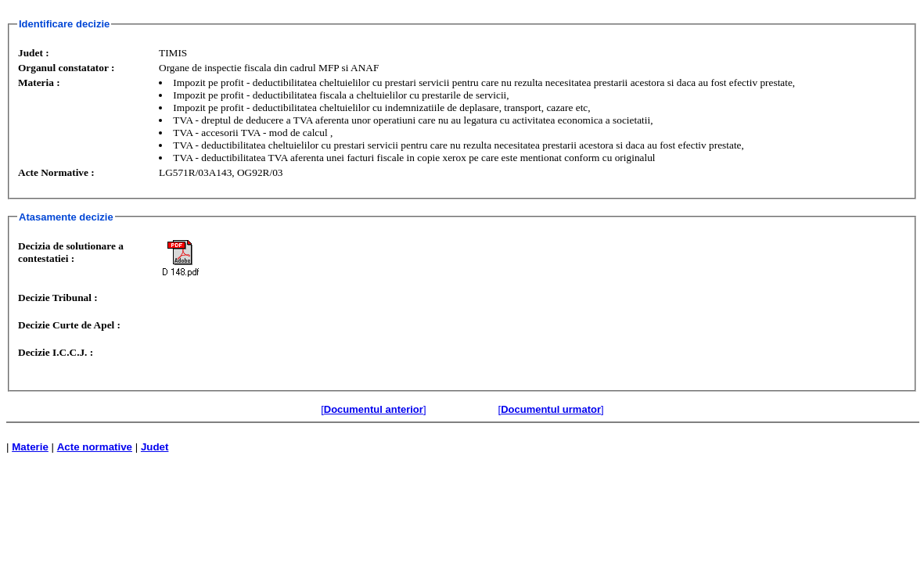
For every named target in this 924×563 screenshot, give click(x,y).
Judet (155, 447)
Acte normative (95, 447)
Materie (30, 447)
